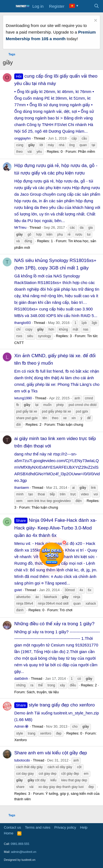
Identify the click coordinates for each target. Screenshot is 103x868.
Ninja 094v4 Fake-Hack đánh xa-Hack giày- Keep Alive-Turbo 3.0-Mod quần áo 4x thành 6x (55, 528)
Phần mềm (87, 152)
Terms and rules (38, 827)
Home (9, 833)
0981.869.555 (20, 844)
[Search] (97, 6)
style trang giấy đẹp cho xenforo (55, 705)
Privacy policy (65, 827)
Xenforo (21, 740)
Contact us (12, 827)
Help (84, 827)
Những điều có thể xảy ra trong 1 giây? (54, 624)
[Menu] (8, 6)
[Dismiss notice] (95, 21)
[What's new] (86, 6)
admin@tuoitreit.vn (24, 852)
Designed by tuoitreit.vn (20, 860)
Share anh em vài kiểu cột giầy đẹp (51, 753)
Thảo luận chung (70, 425)
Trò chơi (66, 610)
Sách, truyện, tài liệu (43, 692)
